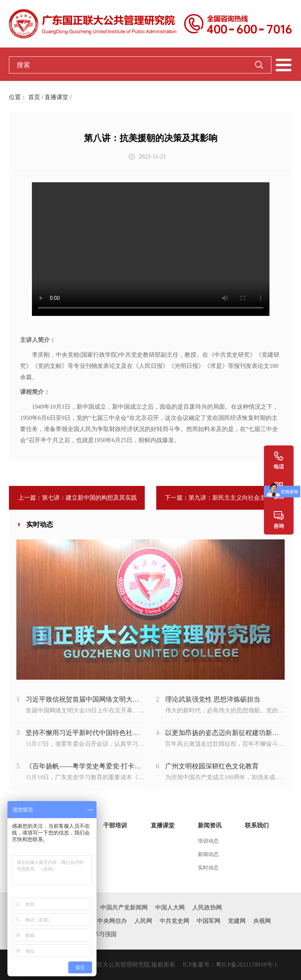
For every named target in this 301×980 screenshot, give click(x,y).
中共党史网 (174, 921)
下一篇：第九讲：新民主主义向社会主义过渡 (224, 498)
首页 (34, 97)
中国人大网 (170, 907)
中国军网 (209, 921)
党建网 (237, 921)
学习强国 (105, 934)
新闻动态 (208, 854)
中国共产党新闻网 (124, 907)
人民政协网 (207, 907)
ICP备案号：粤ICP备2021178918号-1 (230, 965)
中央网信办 (112, 921)
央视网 (262, 921)
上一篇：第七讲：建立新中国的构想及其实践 (77, 498)
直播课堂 (56, 97)
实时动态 (208, 868)
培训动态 (208, 841)
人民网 (143, 921)
